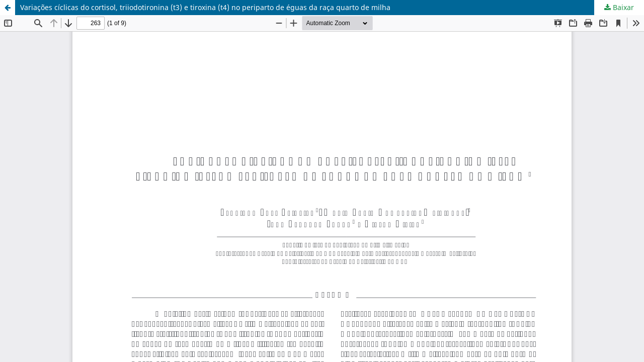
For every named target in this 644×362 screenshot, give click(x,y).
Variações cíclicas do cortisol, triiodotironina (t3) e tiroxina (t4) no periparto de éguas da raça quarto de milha (205, 7)
